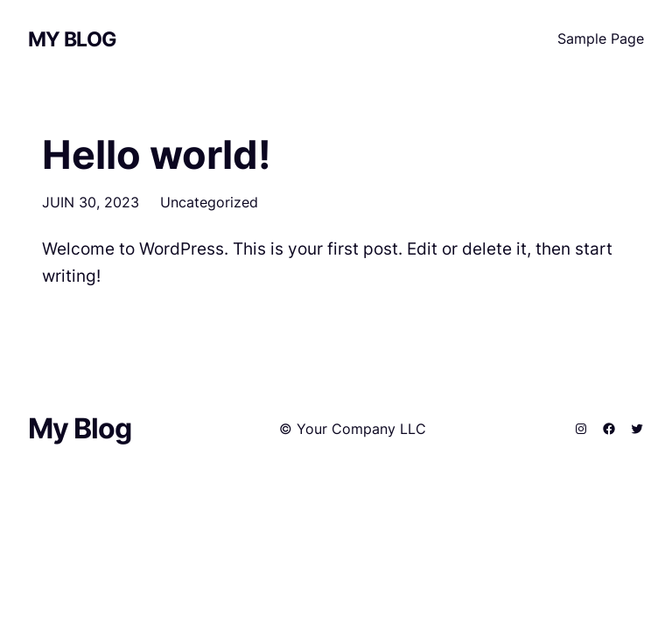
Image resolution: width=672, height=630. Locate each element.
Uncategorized (209, 202)
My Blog (72, 39)
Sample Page (601, 38)
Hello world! (157, 155)
